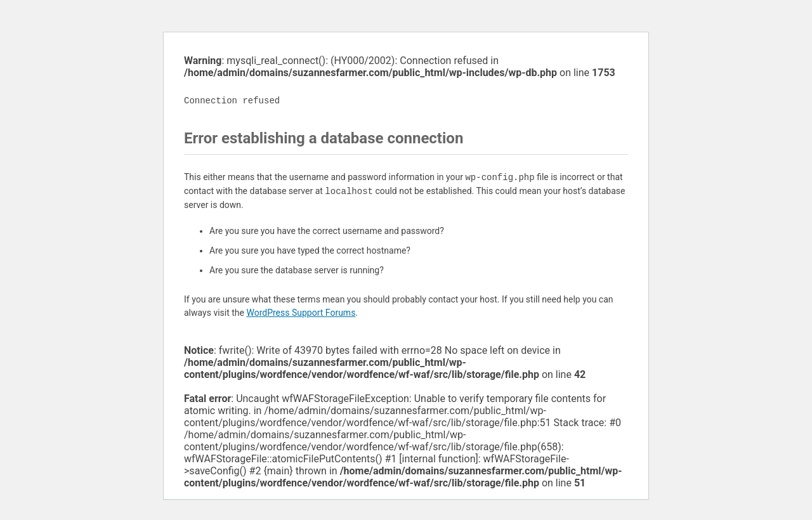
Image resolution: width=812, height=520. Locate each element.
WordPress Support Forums (301, 313)
